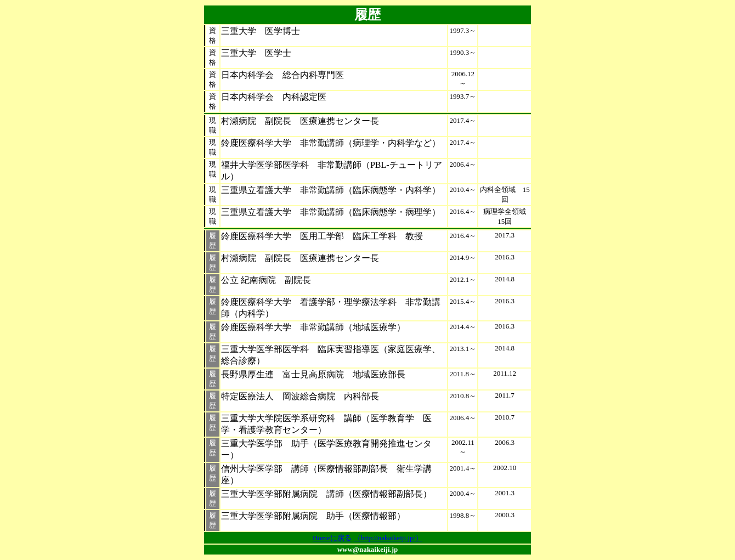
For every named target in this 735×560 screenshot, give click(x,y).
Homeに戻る (332, 538)
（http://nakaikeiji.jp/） (388, 538)
